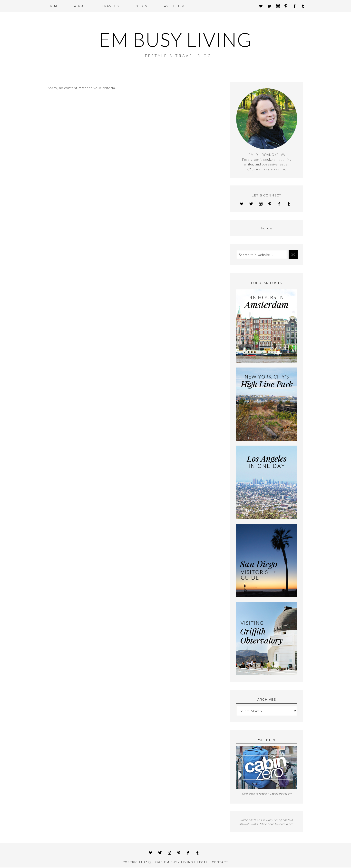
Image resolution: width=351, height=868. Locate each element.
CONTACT (220, 863)
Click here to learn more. (277, 824)
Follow (267, 229)
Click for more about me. (267, 170)
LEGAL (203, 863)
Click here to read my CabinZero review (267, 794)
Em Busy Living (175, 40)
